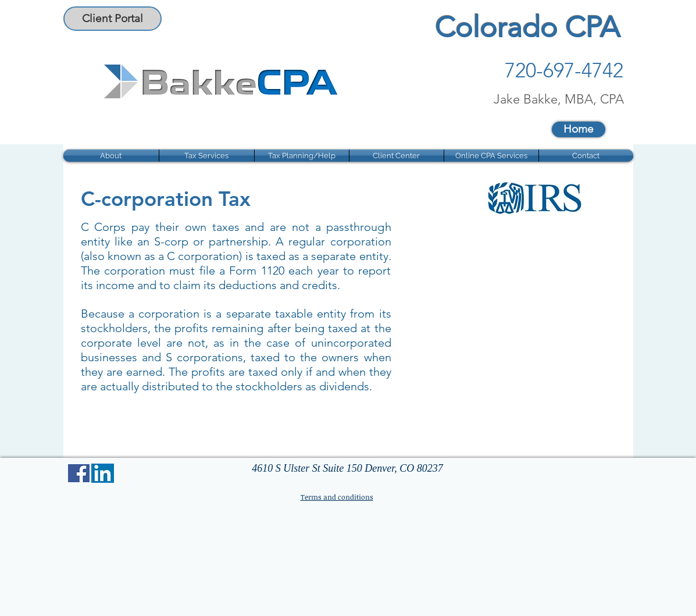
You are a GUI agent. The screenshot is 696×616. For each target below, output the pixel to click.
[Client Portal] (113, 19)
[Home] (579, 129)
